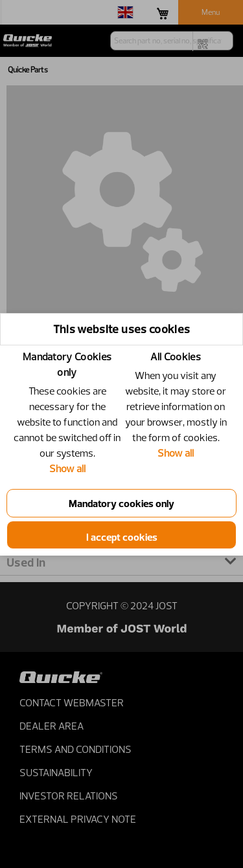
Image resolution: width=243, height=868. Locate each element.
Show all (67, 468)
